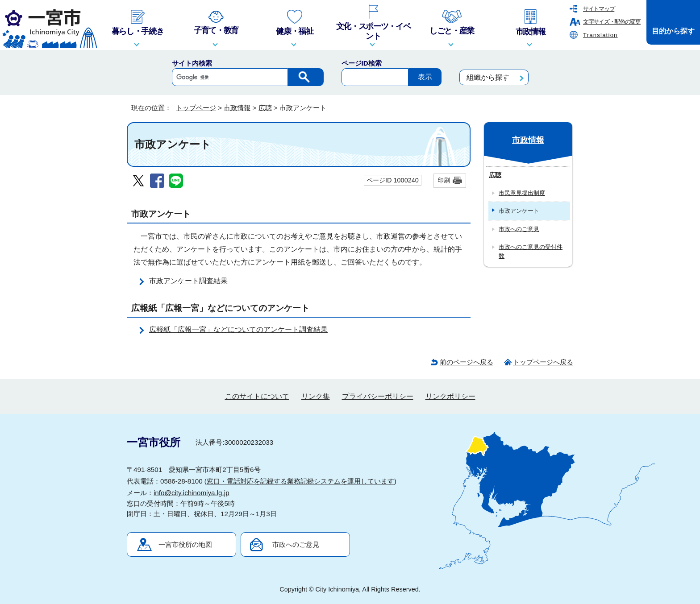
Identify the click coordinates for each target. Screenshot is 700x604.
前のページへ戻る (467, 362)
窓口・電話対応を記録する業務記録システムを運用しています (300, 481)
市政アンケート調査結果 (188, 281)
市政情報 (237, 108)
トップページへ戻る (543, 362)
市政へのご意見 (519, 229)
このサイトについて (257, 396)
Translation (600, 35)
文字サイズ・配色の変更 (612, 22)
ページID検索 (362, 63)
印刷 (444, 180)
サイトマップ (599, 9)
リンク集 (316, 396)
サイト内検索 (192, 63)
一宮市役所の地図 (185, 544)
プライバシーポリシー (378, 396)
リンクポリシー (450, 396)
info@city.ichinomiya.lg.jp (192, 493)
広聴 (265, 108)
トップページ (196, 108)
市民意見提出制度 (522, 193)
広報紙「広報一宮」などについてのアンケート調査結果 (238, 329)
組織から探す (488, 77)
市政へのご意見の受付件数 (531, 251)
